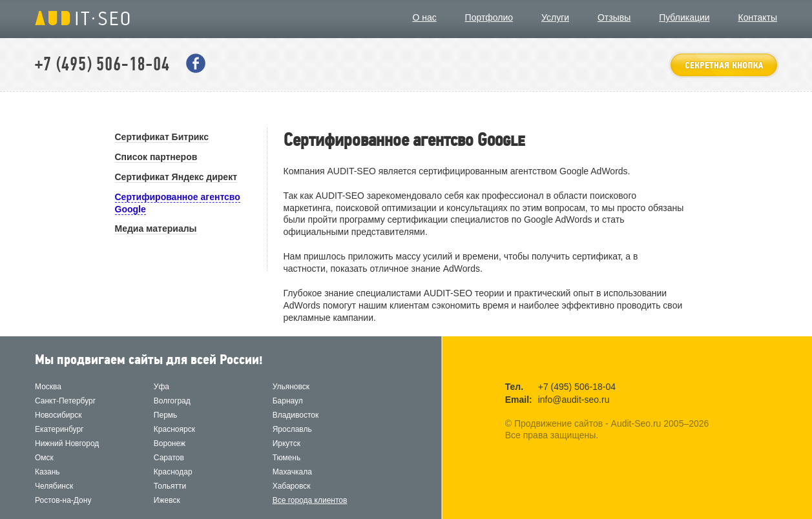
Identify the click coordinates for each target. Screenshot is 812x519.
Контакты (758, 17)
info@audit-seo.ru (574, 400)
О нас (424, 17)
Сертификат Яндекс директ (176, 177)
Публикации (684, 17)
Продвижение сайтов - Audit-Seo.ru (82, 18)
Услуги (555, 17)
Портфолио (489, 17)
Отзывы (614, 17)
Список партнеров (156, 157)
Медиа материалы (156, 229)
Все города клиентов (310, 500)
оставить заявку (724, 65)
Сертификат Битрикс (162, 137)
